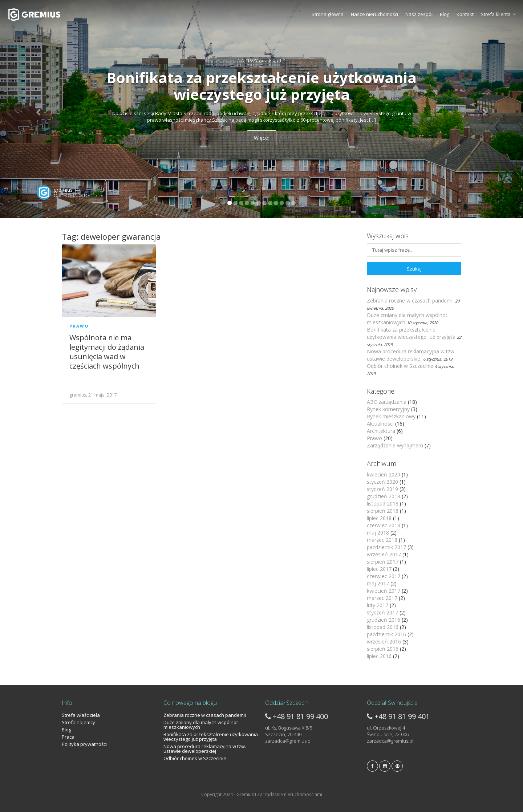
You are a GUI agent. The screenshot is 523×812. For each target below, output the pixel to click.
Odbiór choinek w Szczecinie (400, 366)
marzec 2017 (382, 598)
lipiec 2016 (379, 656)
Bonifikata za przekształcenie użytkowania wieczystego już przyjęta (411, 333)
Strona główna (328, 14)
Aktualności (380, 424)
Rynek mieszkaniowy (391, 416)
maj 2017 (378, 583)
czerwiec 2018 (384, 525)
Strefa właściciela (81, 715)
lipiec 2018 (379, 518)
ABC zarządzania (387, 402)
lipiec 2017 (379, 569)
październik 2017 (386, 547)
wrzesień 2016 (384, 642)
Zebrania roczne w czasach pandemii (410, 301)
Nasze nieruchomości (374, 14)
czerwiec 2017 (384, 576)
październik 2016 (386, 634)
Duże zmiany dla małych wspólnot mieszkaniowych (201, 725)
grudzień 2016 (384, 620)
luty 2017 (378, 605)
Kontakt (465, 14)
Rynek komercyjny (388, 409)
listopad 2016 (383, 627)
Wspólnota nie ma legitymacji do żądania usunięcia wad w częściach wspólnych (107, 352)
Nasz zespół (419, 14)
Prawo (79, 326)
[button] (39, 109)
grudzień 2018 (384, 496)
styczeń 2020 (382, 482)
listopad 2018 (383, 504)
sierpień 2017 (383, 562)
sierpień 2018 (383, 511)
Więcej (262, 138)
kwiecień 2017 (384, 591)
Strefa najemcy (78, 722)
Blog (445, 14)
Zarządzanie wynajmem (395, 445)
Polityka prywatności (84, 744)
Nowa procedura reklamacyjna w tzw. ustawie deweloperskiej (411, 355)
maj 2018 (378, 533)
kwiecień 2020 (384, 474)
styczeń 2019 (382, 489)
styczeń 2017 (382, 612)
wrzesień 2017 (384, 554)
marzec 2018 (382, 540)
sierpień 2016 (383, 649)
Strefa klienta (498, 14)
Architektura (381, 431)
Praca (68, 737)
